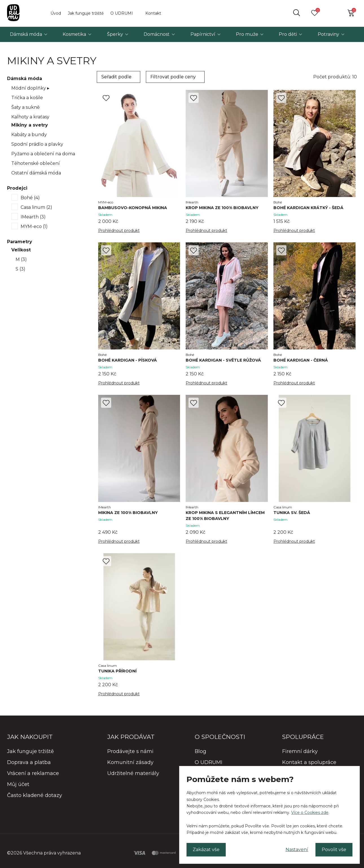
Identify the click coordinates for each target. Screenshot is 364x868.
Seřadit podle (116, 77)
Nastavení (297, 850)
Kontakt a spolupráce (309, 762)
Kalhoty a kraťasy (30, 117)
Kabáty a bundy (29, 135)
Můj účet (18, 784)
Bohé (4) (30, 198)
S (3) (20, 269)
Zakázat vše (206, 850)
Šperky (115, 34)
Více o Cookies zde (310, 812)
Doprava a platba (29, 762)
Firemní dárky (300, 751)
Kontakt (153, 13)
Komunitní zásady (130, 762)
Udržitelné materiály (133, 773)
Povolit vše (334, 850)
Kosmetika (74, 34)
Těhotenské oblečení (36, 163)
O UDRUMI (122, 13)
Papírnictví (203, 34)
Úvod (56, 13)
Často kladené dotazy (35, 795)
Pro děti (288, 34)
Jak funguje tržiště (86, 13)
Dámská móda (26, 34)
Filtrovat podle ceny (173, 77)
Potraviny (328, 34)
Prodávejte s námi (130, 751)
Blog (200, 751)
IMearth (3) (33, 217)
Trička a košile (27, 98)
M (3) (21, 259)
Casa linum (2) (36, 207)
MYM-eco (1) (34, 226)
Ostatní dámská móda (36, 173)
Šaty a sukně (26, 107)
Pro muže (247, 34)
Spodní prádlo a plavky (37, 144)
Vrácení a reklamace (33, 773)
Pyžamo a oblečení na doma (43, 154)
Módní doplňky (30, 88)
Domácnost (157, 34)
